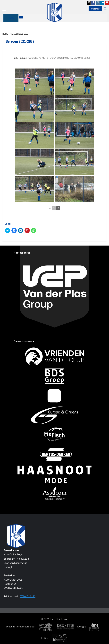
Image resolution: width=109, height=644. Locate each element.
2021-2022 (20, 58)
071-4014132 (28, 596)
